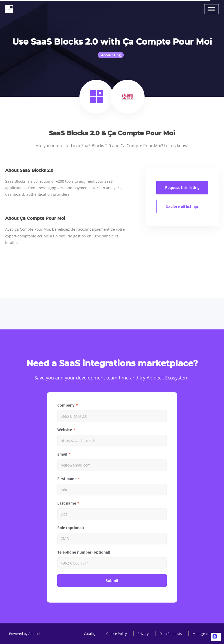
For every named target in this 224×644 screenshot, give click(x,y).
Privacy (143, 634)
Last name (67, 503)
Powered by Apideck (25, 634)
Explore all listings (182, 206)
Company (66, 405)
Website (65, 430)
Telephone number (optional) (84, 552)
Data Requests (171, 634)
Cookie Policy (117, 634)
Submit (112, 581)
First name (67, 479)
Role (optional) (71, 528)
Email (62, 454)
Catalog (90, 634)
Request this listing (182, 188)
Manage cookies (205, 634)
